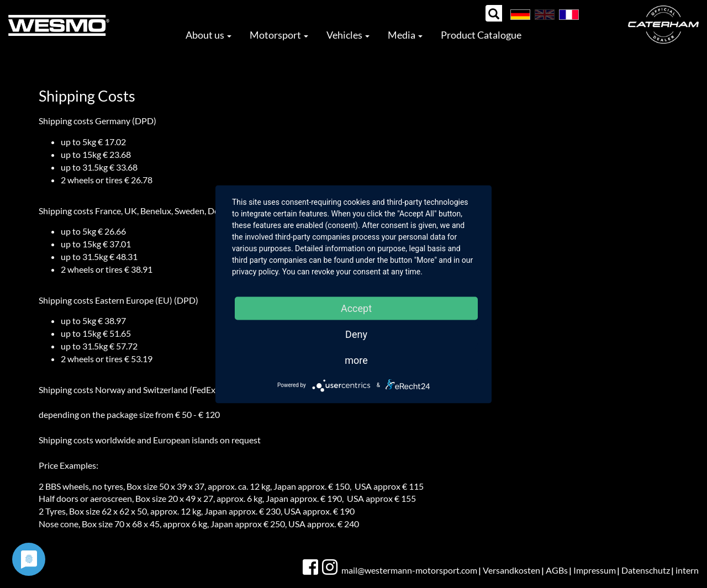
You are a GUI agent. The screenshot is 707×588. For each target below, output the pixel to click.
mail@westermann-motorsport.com (409, 570)
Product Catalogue (481, 35)
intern (687, 570)
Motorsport (279, 35)
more (356, 360)
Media (405, 35)
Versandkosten (511, 570)
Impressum (595, 570)
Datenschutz (646, 570)
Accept (356, 308)
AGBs (557, 570)
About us (209, 35)
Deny (356, 334)
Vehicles (348, 35)
